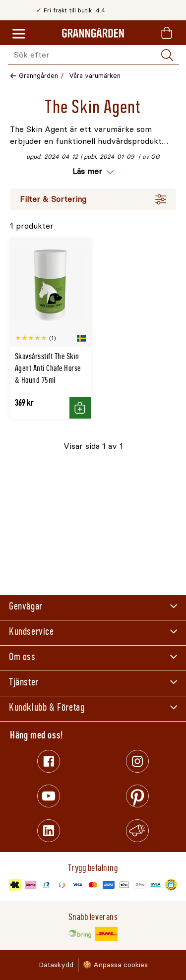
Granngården (38, 76)
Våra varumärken (95, 76)
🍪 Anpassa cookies (115, 965)
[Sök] (167, 55)
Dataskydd (56, 965)
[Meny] (19, 34)
